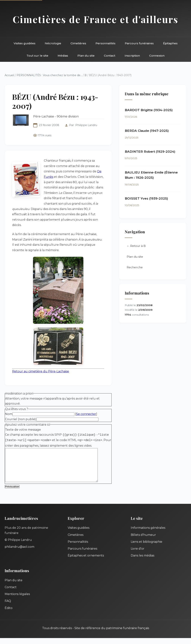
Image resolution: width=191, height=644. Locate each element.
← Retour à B (136, 246)
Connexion (157, 56)
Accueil (9, 75)
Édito (9, 614)
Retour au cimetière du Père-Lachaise (41, 371)
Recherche (135, 267)
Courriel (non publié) (21, 419)
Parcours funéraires (139, 43)
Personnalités (105, 43)
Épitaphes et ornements (86, 561)
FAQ (8, 607)
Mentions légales (17, 600)
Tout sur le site (37, 56)
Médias (63, 56)
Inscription (132, 56)
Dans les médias (143, 561)
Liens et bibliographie (147, 548)
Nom (9, 414)
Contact (110, 56)
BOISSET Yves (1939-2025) (146, 198)
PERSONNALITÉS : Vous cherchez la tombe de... (49, 75)
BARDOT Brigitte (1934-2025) (149, 110)
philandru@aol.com (19, 553)
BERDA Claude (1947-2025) (147, 131)
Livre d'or (138, 555)
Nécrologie (53, 43)
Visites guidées (25, 43)
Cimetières (78, 43)
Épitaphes (170, 43)
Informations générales (148, 534)
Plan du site (86, 56)
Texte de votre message (23, 430)
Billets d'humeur (143, 541)
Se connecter (86, 414)
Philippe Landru (86, 125)
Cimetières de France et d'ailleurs (95, 19)
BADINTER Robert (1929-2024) (150, 152)
